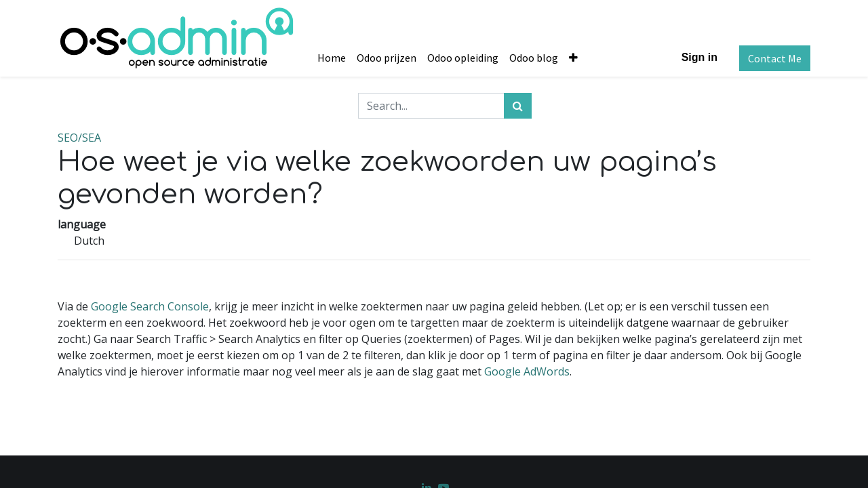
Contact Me (775, 58)
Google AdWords (527, 371)
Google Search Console (150, 306)
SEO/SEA (79, 138)
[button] (573, 58)
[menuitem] (332, 58)
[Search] (518, 106)
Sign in (699, 57)
